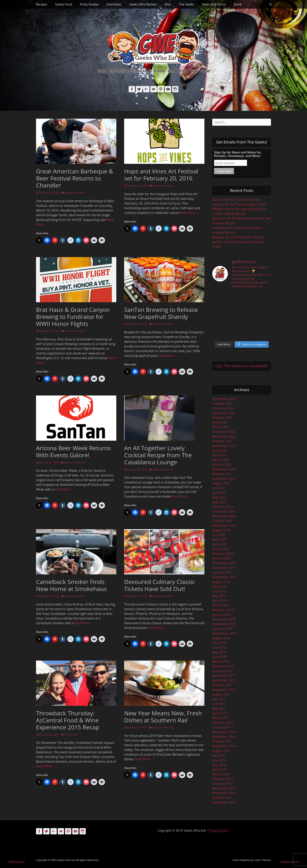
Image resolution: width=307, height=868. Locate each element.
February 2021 (223, 507)
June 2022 (219, 450)
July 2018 (219, 643)
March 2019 (221, 605)
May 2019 (219, 596)
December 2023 (224, 413)
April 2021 (220, 502)
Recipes (42, 4)
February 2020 (223, 554)
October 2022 (222, 441)
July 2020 (219, 535)
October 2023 (222, 418)
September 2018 (224, 633)
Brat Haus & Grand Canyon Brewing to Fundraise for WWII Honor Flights (73, 317)
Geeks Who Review (143, 4)
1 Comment (71, 734)
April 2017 (220, 713)
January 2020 (222, 558)
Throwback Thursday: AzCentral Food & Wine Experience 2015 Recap (68, 720)
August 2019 (221, 582)
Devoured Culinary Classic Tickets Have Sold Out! (160, 585)
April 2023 (220, 422)
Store (237, 4)
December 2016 (224, 732)
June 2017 (219, 704)
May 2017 (219, 708)
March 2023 (221, 427)
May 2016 (219, 765)
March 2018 (221, 662)
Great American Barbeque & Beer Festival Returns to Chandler (75, 178)
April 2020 (220, 544)
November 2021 (224, 469)
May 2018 (219, 652)
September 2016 (224, 746)
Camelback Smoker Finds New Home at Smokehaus (71, 585)
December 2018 (224, 619)
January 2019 (222, 615)
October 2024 (222, 404)
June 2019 (219, 591)
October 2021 (222, 474)
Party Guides (89, 4)
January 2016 (222, 784)
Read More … (190, 213)
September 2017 (224, 690)
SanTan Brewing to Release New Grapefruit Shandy (161, 313)
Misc (168, 4)
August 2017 (221, 694)
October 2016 (222, 741)
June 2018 (219, 647)
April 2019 (220, 601)
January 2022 (222, 464)
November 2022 (224, 436)
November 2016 (224, 737)
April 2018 (220, 657)
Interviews (114, 4)
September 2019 (224, 577)
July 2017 (219, 699)
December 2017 (224, 676)
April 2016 (220, 769)
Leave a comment (75, 193)
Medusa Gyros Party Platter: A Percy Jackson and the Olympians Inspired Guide (238, 242)
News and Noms (214, 4)
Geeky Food (64, 4)
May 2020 (219, 540)
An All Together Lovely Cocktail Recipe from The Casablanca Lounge (158, 455)
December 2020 (224, 511)
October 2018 (222, 629)
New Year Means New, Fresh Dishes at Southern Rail (163, 717)
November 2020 (224, 516)
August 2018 (221, 638)
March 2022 (221, 460)
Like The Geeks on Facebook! (242, 366)
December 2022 (224, 432)
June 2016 (219, 760)
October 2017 (222, 685)
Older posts (14, 862)
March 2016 (221, 774)
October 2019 (222, 572)
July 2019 (219, 586)
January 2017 (222, 727)
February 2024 (223, 408)
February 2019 (223, 610)
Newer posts (292, 862)
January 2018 (222, 671)
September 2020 (224, 525)
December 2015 (224, 788)
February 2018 (223, 666)
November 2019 (224, 568)
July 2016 (219, 755)
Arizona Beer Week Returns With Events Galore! (73, 451)
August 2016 (221, 751)
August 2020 (221, 530)
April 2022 (220, 455)
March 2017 (221, 718)
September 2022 (224, 446)
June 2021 (219, 493)
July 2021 (219, 488)
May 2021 (219, 497)
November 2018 (224, 624)
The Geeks (186, 4)
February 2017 (223, 723)
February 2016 (223, 779)
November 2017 (224, 680)
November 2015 (224, 793)
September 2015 (224, 802)
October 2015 (222, 798)
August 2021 (221, 483)
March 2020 (221, 549)
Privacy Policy (218, 830)
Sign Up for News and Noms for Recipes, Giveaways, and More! (237, 154)
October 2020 (222, 521)
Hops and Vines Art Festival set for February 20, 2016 (161, 175)
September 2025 (224, 399)
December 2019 (224, 563)
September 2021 (224, 479)
